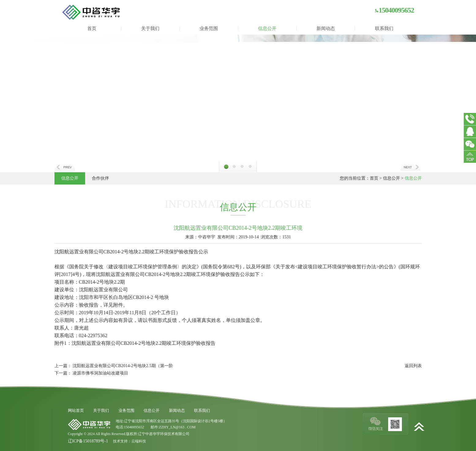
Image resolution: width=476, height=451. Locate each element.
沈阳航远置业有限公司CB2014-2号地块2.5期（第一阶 (123, 366)
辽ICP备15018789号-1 (88, 441)
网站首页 (76, 410)
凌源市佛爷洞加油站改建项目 (100, 373)
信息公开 (267, 28)
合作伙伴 (100, 178)
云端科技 (139, 441)
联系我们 (384, 28)
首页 (92, 28)
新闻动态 (326, 28)
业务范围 (209, 28)
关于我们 (150, 28)
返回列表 (413, 366)
